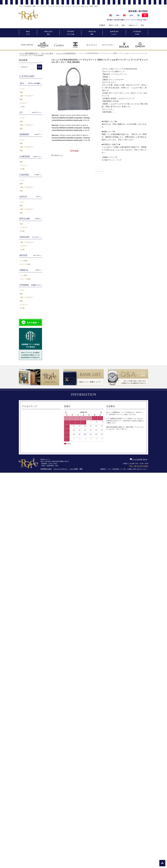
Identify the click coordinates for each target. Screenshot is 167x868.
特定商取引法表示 (46, 469)
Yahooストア (133, 25)
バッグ (22, 89)
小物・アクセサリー (27, 96)
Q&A (123, 25)
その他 (22, 107)
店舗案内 (102, 25)
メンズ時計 (24, 261)
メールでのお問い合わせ (139, 459)
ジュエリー (24, 103)
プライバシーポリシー (61, 469)
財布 (21, 92)
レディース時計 (25, 264)
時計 (21, 99)
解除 (81, 469)
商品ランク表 (113, 25)
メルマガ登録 (74, 469)
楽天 (143, 25)
